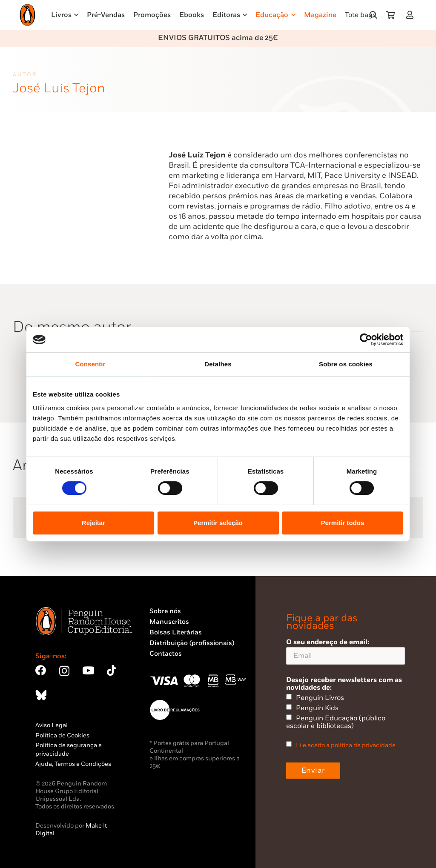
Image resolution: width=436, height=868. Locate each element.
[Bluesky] (41, 695)
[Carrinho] (390, 15)
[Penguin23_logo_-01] (27, 15)
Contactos (166, 654)
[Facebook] (41, 670)
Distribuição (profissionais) (192, 643)
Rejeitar (93, 523)
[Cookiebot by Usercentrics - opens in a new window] (366, 340)
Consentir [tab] (90, 364)
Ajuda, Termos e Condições (73, 764)
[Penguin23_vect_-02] (175, 710)
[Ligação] (412, 15)
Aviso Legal (52, 725)
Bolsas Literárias (176, 632)
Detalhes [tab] (218, 364)
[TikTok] (112, 670)
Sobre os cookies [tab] (346, 364)
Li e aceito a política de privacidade (346, 745)
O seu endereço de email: (346, 651)
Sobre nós (165, 611)
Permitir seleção (218, 523)
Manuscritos (169, 622)
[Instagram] (64, 671)
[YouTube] (88, 670)
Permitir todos (343, 523)
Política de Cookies (62, 735)
